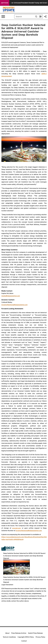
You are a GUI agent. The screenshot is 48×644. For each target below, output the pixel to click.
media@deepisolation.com (11, 296)
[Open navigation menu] (3, 17)
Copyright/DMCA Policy (26, 637)
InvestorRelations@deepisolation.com (14, 305)
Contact (24, 641)
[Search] (24, 17)
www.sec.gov (17, 528)
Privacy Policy (40, 637)
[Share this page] (45, 17)
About (7, 633)
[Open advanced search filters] (40, 17)
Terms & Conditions (9, 637)
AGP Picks (5, 3)
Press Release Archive (19, 633)
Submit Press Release (35, 633)
